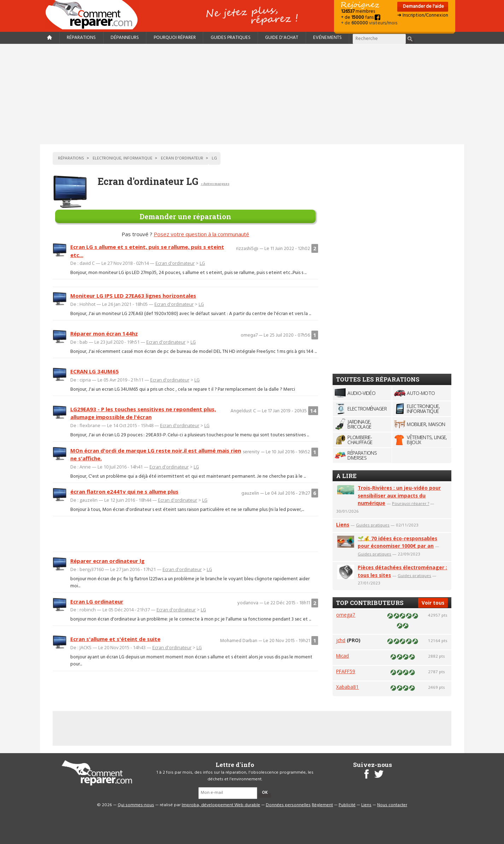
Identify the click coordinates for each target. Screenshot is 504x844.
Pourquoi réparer (175, 38)
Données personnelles (288, 805)
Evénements (327, 38)
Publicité (347, 805)
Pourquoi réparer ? (411, 503)
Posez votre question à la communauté (201, 234)
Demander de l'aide (423, 7)
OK (265, 793)
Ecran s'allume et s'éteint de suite (115, 639)
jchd (341, 640)
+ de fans (361, 18)
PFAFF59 (346, 671)
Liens (343, 525)
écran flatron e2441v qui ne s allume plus (124, 491)
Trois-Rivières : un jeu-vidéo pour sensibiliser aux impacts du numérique (399, 496)
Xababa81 (347, 687)
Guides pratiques (231, 38)
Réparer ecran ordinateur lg (107, 561)
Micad (342, 656)
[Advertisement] (252, 94)
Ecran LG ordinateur (97, 601)
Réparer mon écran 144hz (104, 333)
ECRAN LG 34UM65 (95, 371)
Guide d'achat (282, 38)
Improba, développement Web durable (221, 805)
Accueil (94, 15)
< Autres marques (215, 184)
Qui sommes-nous (136, 805)
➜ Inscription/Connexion (423, 15)
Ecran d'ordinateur (175, 263)
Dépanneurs (125, 38)
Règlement (322, 805)
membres (358, 11)
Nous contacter (392, 805)
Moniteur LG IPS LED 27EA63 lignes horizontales (133, 296)
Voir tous (433, 603)
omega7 (346, 615)
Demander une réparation (185, 216)
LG (202, 263)
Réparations (81, 38)
